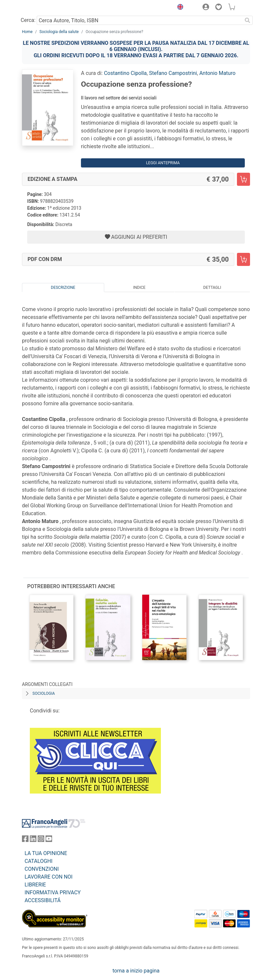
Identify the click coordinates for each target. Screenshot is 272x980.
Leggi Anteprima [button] (163, 163)
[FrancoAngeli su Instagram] (41, 840)
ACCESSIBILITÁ (43, 900)
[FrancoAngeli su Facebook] (25, 840)
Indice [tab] (139, 288)
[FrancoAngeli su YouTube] (49, 840)
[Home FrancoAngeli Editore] (44, 8)
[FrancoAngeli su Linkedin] (33, 840)
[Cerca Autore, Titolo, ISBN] (139, 20)
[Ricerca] (247, 20)
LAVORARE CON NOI (49, 877)
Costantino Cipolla (125, 73)
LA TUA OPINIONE (46, 853)
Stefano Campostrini (173, 73)
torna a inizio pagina (136, 971)
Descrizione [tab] (63, 288)
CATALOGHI (39, 861)
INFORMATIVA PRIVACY (53, 892)
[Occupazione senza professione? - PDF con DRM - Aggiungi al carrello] (243, 259)
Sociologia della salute (59, 32)
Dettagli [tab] (212, 288)
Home (27, 32)
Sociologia (44, 693)
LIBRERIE (35, 885)
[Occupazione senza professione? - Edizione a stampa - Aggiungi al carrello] (243, 179)
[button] (179, 8)
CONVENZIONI (42, 869)
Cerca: (28, 20)
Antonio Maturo (217, 73)
